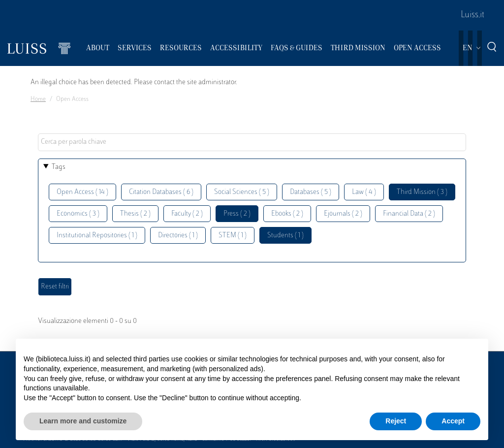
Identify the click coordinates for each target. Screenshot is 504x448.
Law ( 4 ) (364, 192)
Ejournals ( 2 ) (343, 214)
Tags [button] (59, 167)
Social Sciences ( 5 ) (242, 192)
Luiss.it (472, 15)
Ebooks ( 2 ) (287, 214)
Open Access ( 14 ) (82, 192)
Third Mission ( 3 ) (422, 192)
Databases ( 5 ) (311, 192)
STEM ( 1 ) (233, 236)
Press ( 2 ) (237, 214)
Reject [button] (396, 421)
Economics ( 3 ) (78, 214)
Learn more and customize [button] (83, 421)
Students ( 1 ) (285, 236)
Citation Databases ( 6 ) (161, 192)
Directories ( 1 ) (178, 236)
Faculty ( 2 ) (187, 214)
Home (38, 99)
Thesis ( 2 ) (135, 214)
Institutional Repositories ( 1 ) (97, 236)
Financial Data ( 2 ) (409, 214)
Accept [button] (453, 421)
